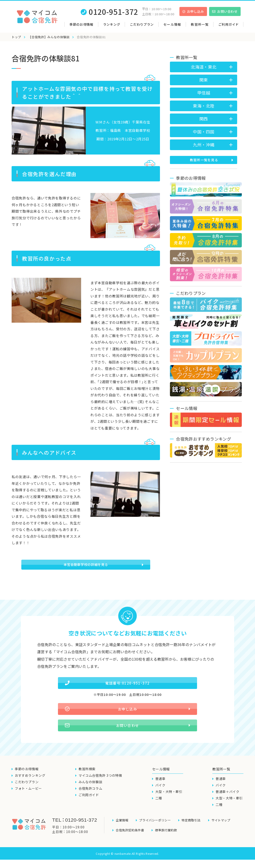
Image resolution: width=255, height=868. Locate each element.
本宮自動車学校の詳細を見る (86, 567)
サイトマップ (226, 831)
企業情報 (122, 831)
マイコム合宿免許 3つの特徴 (100, 787)
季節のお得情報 (81, 24)
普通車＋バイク (227, 803)
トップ (16, 37)
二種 (159, 810)
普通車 (160, 790)
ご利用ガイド (229, 24)
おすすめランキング (30, 787)
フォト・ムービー (28, 800)
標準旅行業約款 (169, 839)
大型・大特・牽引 (169, 803)
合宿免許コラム (90, 800)
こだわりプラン (142, 24)
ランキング (112, 24)
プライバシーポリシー (157, 831)
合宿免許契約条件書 (131, 839)
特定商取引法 (195, 831)
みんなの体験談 (90, 794)
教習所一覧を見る (204, 160)
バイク (160, 797)
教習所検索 (87, 781)
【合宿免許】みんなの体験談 (49, 37)
